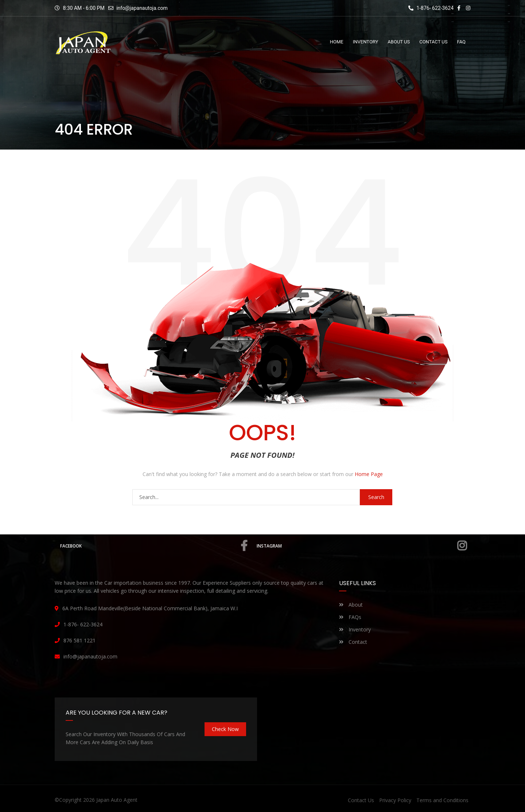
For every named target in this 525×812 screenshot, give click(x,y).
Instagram (363, 546)
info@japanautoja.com (142, 8)
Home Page (369, 474)
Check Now (225, 729)
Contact (353, 642)
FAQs (350, 617)
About (351, 605)
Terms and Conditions (442, 800)
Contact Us (361, 800)
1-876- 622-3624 (431, 8)
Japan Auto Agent (117, 800)
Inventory (355, 629)
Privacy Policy (395, 800)
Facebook (155, 546)
